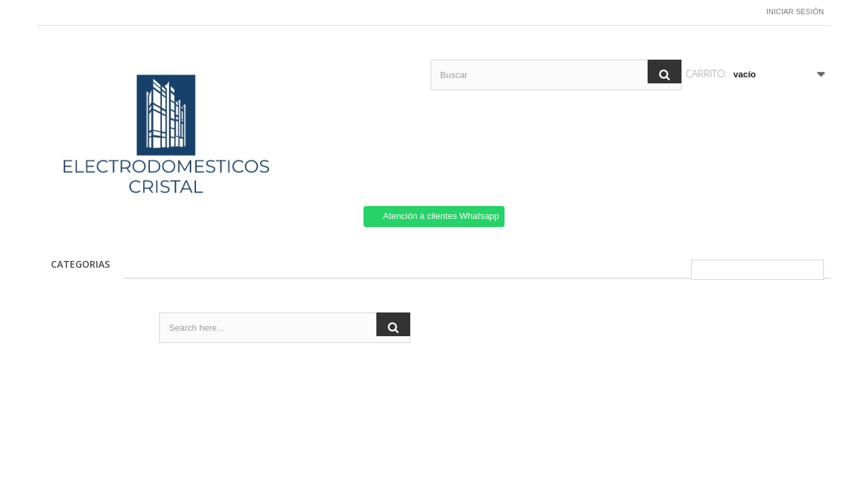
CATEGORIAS (80, 264)
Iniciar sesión (795, 12)
